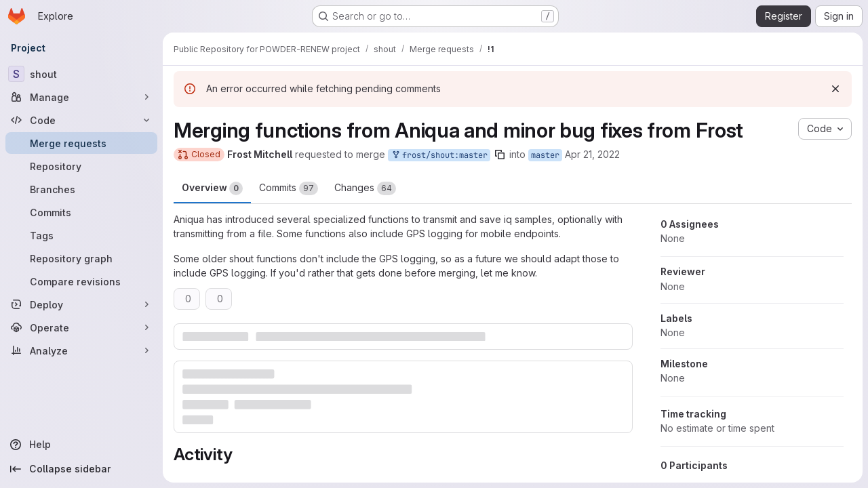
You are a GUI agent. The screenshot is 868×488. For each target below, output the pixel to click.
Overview (212, 188)
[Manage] (81, 97)
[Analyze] (81, 350)
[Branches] (81, 189)
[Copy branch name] (500, 155)
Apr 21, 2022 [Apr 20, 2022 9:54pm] (592, 154)
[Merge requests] (81, 143)
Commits (289, 188)
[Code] (81, 120)
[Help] (81, 445)
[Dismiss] (835, 89)
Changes (365, 188)
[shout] (81, 74)
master (545, 155)
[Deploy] (81, 304)
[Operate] (81, 327)
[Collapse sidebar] (81, 469)
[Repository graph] (81, 258)
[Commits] (81, 212)
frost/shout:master (439, 156)
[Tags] (81, 235)
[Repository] (81, 166)
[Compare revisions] (81, 281)
